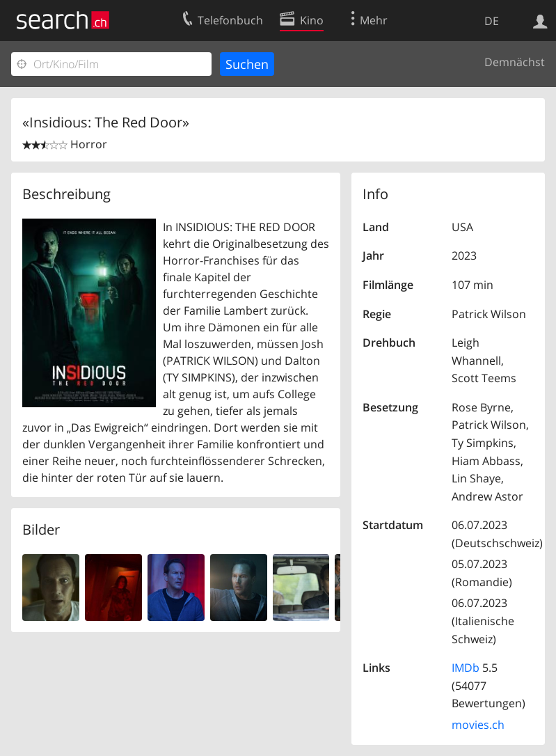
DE (492, 21)
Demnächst (515, 62)
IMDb (466, 668)
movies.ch (478, 725)
